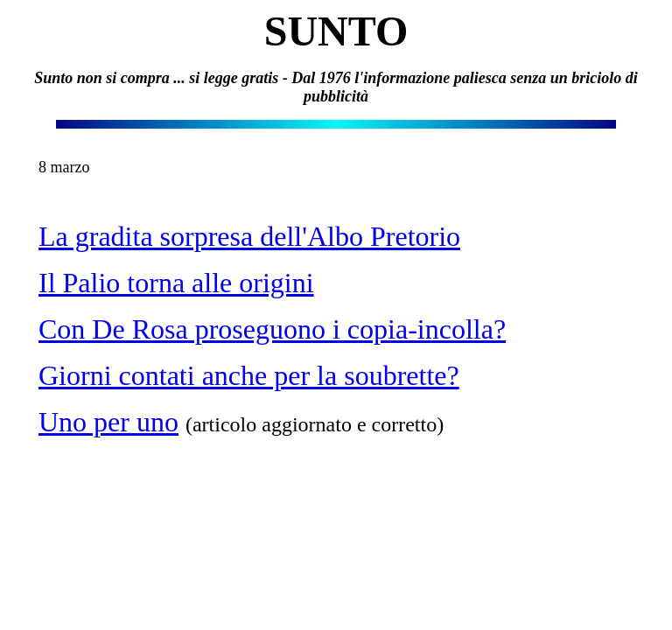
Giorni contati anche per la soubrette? (249, 375)
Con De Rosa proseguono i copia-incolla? (272, 329)
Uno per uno (108, 422)
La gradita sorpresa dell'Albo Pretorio (249, 236)
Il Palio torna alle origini (176, 283)
